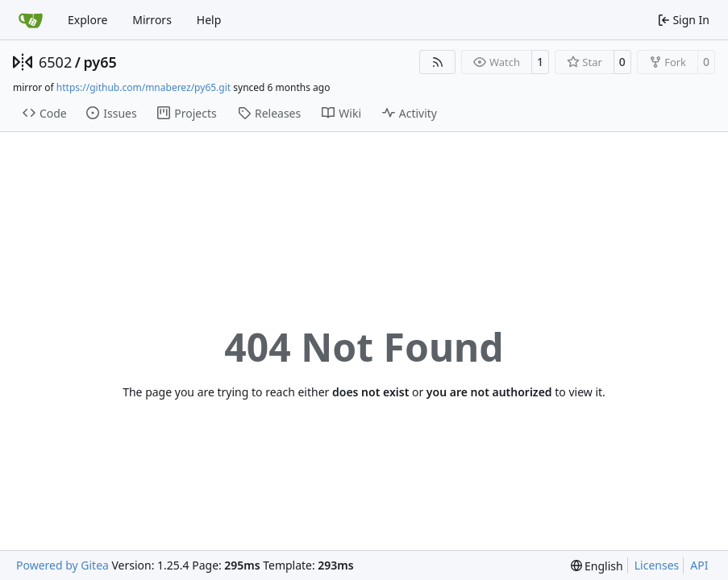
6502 (55, 62)
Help (209, 20)
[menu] (597, 566)
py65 (100, 62)
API (699, 565)
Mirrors (152, 20)
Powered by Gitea (62, 565)
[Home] (31, 20)
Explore (87, 20)
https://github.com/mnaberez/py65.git (144, 87)
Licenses (657, 565)
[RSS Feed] (438, 62)
